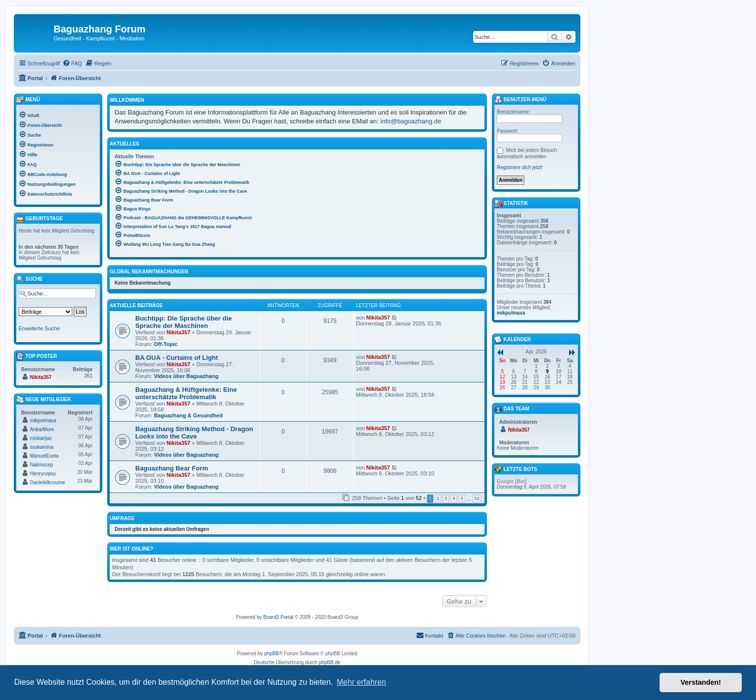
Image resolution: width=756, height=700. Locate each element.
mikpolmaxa (43, 421)
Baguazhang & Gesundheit (188, 415)
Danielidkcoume (47, 482)
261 (88, 376)
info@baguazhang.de (411, 121)
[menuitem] (72, 63)
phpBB (272, 654)
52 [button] (477, 498)
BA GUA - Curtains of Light (177, 358)
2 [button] (438, 498)
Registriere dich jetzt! (520, 167)
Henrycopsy (43, 474)
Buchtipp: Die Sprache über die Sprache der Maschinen (183, 322)
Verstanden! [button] (701, 682)
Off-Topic (166, 344)
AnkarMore (42, 429)
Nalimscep (42, 465)
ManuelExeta (44, 456)
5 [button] (462, 498)
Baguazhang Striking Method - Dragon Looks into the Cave (194, 433)
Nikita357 (179, 332)
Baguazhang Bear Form (172, 468)
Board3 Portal (278, 617)
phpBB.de (330, 662)
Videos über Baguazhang (186, 376)
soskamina (42, 447)
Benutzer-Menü (520, 100)
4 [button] (454, 498)
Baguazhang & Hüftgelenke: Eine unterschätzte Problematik (186, 393)
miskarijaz (41, 438)
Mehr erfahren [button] (361, 682)
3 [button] (446, 498)
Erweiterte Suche (39, 328)
